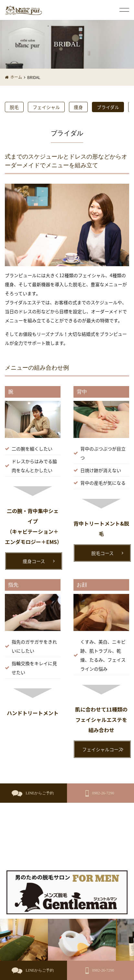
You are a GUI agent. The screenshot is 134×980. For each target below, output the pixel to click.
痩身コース (34, 561)
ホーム (16, 77)
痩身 (78, 107)
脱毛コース (102, 553)
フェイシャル (46, 107)
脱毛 (14, 107)
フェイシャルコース (102, 749)
